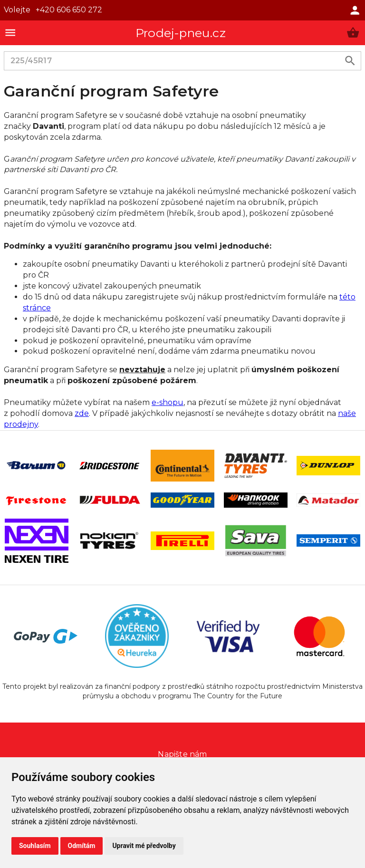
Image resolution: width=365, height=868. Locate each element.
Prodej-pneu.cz (181, 33)
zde (82, 413)
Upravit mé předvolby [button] (144, 846)
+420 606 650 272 (69, 10)
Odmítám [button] (82, 846)
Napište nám (182, 754)
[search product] (350, 61)
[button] (353, 33)
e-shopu (168, 402)
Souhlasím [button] (35, 846)
